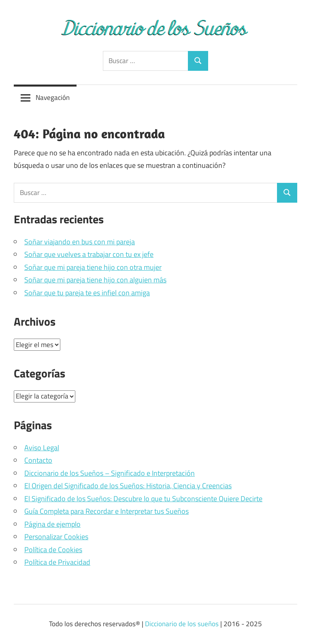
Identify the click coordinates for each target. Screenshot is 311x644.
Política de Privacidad (57, 562)
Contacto (38, 460)
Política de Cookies (53, 550)
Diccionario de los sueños (182, 624)
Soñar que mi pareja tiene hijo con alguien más (95, 280)
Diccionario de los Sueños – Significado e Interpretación (110, 473)
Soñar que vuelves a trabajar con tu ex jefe (89, 254)
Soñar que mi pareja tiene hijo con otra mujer (93, 267)
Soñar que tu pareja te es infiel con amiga (87, 293)
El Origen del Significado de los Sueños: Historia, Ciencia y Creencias (128, 486)
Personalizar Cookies (56, 537)
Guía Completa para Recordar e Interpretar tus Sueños (107, 511)
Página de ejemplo (52, 524)
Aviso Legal (42, 448)
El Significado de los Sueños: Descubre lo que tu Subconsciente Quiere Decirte (143, 499)
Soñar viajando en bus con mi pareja (80, 242)
